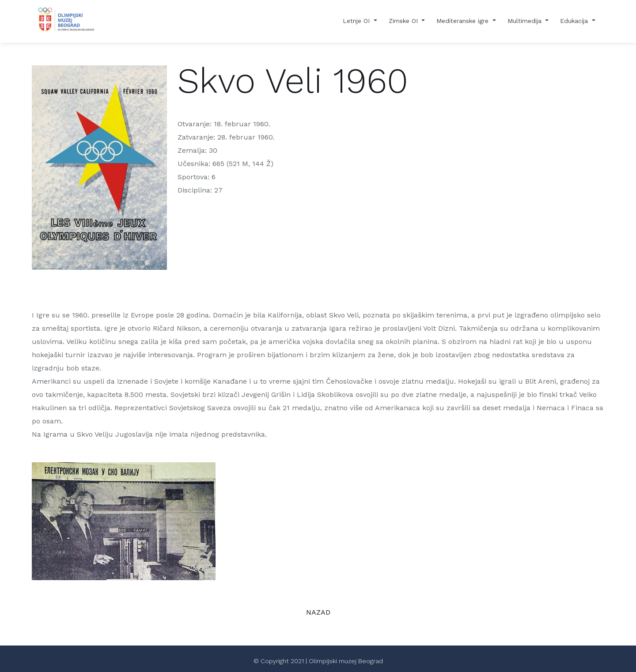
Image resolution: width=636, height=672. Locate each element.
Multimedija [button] (526, 21)
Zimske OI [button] (404, 21)
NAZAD (318, 612)
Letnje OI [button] (357, 21)
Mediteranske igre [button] (464, 21)
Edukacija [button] (575, 21)
